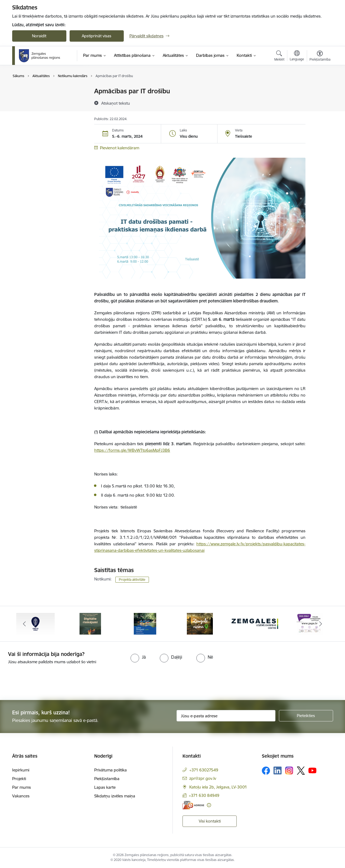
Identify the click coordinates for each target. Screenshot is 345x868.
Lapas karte (105, 787)
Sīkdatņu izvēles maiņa (115, 796)
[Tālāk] (321, 624)
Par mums (22, 787)
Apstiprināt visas (97, 36)
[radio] (138, 657)
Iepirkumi (21, 770)
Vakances (21, 796)
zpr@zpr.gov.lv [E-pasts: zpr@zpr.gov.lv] (203, 778)
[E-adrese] (193, 805)
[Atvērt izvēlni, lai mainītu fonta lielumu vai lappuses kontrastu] (320, 57)
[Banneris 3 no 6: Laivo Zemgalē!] (145, 623)
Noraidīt (39, 36)
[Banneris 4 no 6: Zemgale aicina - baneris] (200, 623)
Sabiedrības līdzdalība (37, 101)
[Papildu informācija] (209, 805)
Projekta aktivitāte (132, 580)
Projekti (19, 779)
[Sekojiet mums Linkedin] (278, 771)
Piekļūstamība (107, 779)
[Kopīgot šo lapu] (320, 102)
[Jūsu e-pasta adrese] (226, 716)
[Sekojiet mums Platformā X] (301, 771)
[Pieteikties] (306, 716)
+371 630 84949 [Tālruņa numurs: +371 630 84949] (204, 795)
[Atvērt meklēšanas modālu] (279, 57)
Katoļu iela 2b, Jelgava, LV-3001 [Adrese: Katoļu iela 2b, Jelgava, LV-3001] (218, 787)
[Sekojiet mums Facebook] (266, 771)
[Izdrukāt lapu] (320, 89)
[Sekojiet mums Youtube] (313, 770)
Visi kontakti (210, 821)
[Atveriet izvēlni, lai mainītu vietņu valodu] (297, 56)
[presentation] (45, 680)
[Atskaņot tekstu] (116, 103)
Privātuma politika (110, 770)
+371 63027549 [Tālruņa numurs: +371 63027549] (204, 770)
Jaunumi (26, 91)
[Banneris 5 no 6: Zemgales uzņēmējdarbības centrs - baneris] (255, 623)
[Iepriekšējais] (25, 624)
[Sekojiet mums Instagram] (289, 770)
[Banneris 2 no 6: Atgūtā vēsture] (90, 623)
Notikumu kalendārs (36, 110)
